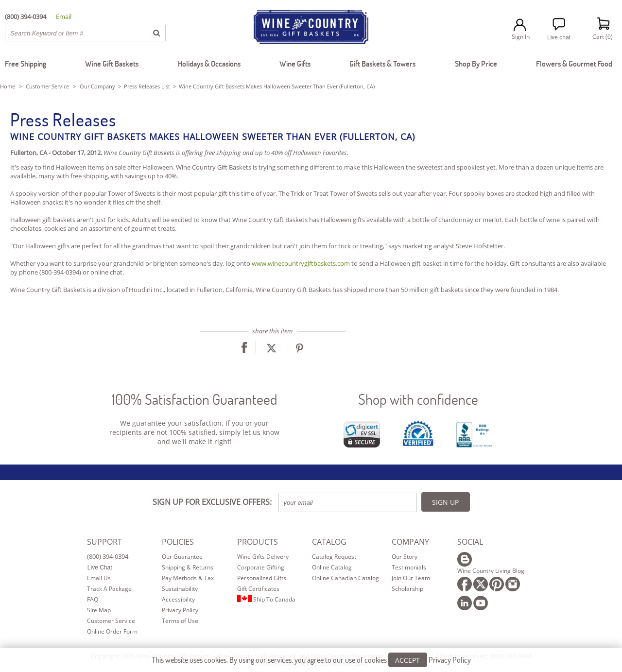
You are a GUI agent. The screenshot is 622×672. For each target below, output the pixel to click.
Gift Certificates (258, 589)
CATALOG (329, 542)
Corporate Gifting (261, 567)
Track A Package (109, 589)
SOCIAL (470, 542)
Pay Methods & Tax (188, 578)
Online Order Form (112, 631)
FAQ (93, 599)
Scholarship (407, 589)
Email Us (99, 578)
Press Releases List (147, 86)
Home (8, 86)
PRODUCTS (258, 542)
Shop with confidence (418, 399)
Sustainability (180, 589)
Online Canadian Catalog (346, 578)
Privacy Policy (180, 610)
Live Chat (100, 568)
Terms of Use (180, 621)
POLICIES (178, 542)
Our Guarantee (182, 557)
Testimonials (409, 567)
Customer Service (47, 86)
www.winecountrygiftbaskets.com (301, 263)
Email (64, 17)
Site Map (99, 610)
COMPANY (410, 542)
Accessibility (178, 599)
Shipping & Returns (188, 567)
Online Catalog (332, 567)
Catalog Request (334, 557)
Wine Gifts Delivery (263, 557)
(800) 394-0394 (108, 556)
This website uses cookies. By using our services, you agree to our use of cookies (311, 661)
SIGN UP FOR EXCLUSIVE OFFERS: (212, 502)
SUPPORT (104, 542)
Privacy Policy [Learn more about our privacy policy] (450, 661)
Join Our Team (411, 578)
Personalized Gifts (262, 578)
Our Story (405, 557)
